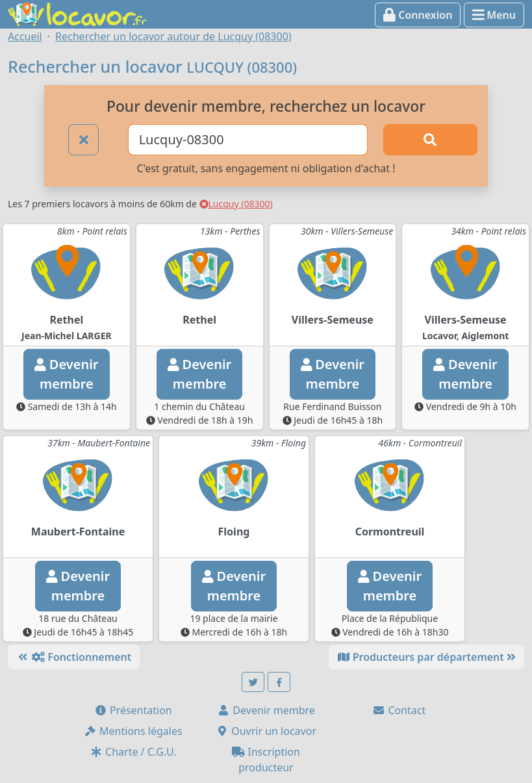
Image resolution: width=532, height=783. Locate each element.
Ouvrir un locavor (266, 731)
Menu (494, 15)
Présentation (133, 710)
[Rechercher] (430, 140)
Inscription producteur (266, 760)
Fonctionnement (74, 657)
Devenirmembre (66, 374)
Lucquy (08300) (236, 204)
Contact (399, 710)
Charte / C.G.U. (133, 752)
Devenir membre (266, 710)
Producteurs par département (426, 657)
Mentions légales (133, 731)
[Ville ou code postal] (248, 140)
